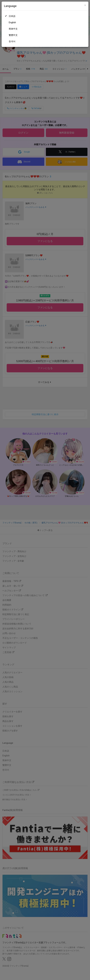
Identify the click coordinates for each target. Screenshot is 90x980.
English (12, 22)
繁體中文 (13, 35)
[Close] (85, 5)
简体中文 (13, 29)
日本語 (12, 16)
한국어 (12, 41)
